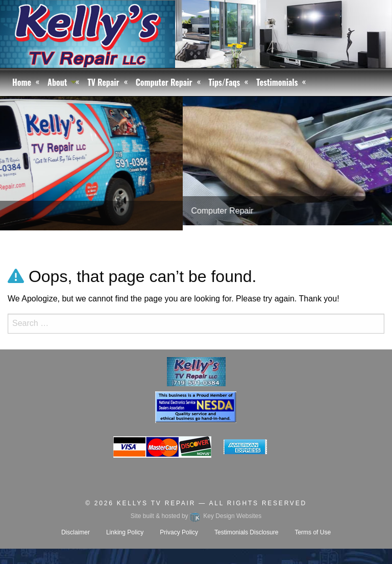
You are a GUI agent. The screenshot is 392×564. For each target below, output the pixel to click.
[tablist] (196, 177)
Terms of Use (313, 532)
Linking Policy (125, 532)
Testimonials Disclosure (246, 532)
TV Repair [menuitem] (103, 82)
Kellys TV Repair (156, 503)
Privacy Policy (179, 532)
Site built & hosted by (196, 516)
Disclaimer (76, 532)
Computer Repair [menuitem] (164, 82)
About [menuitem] (57, 82)
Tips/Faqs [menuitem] (225, 82)
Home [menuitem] (22, 82)
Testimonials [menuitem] (277, 82)
